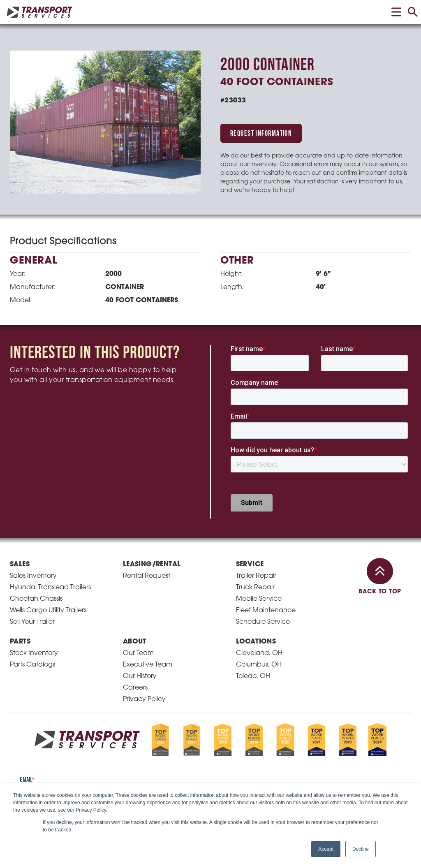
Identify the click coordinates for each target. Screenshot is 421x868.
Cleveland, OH (259, 653)
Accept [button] (326, 849)
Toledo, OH (253, 676)
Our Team (138, 653)
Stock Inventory (34, 653)
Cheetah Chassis (36, 599)
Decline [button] (361, 849)
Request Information (261, 134)
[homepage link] (39, 12)
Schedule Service (263, 622)
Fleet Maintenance (266, 611)
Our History (140, 676)
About (135, 642)
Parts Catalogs (32, 665)
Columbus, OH (259, 665)
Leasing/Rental (152, 565)
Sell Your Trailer (32, 622)
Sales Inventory (33, 576)
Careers (135, 688)
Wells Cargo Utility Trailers (48, 611)
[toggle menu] (396, 12)
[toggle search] (413, 12)
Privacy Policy (144, 699)
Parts (20, 642)
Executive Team (148, 665)
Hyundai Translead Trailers (50, 588)
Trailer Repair (256, 576)
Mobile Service (259, 599)
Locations (256, 642)
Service (250, 565)
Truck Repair (255, 588)
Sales (20, 565)
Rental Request (147, 576)
